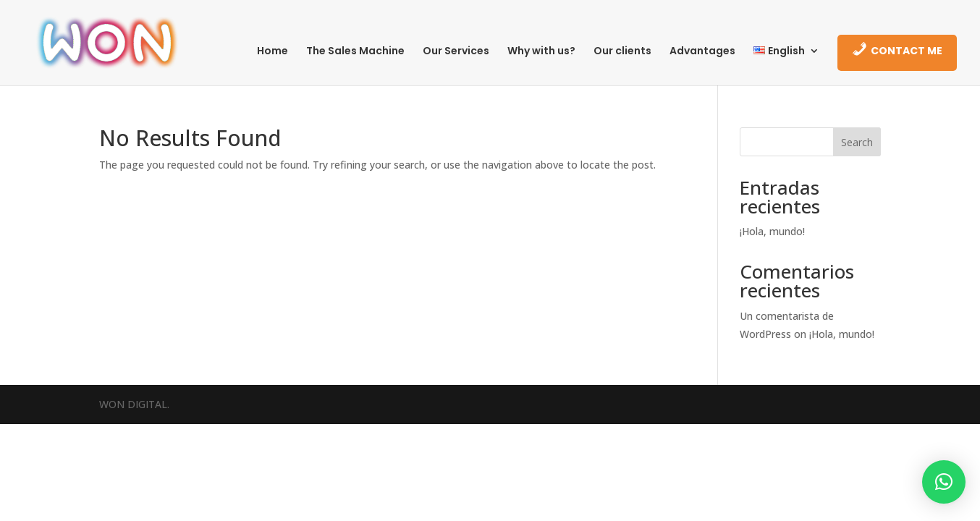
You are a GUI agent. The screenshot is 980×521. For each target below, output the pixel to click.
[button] (944, 482)
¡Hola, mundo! (772, 231)
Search (857, 142)
